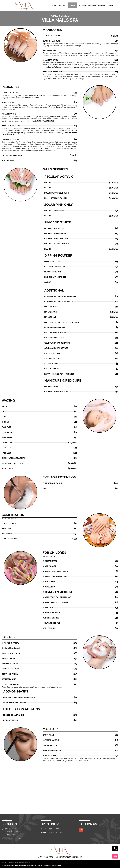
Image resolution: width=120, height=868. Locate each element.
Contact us (112, 5)
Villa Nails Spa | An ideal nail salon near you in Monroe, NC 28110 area (26, 866)
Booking (82, 5)
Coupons (92, 5)
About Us (63, 5)
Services (73, 5)
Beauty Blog (57, 866)
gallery (102, 5)
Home (54, 5)
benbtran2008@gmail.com (14, 838)
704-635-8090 (10, 835)
